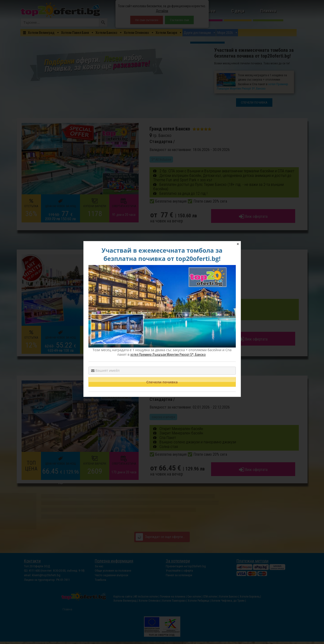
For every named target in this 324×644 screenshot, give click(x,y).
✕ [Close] (238, 244)
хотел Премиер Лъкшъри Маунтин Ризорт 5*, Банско (168, 355)
